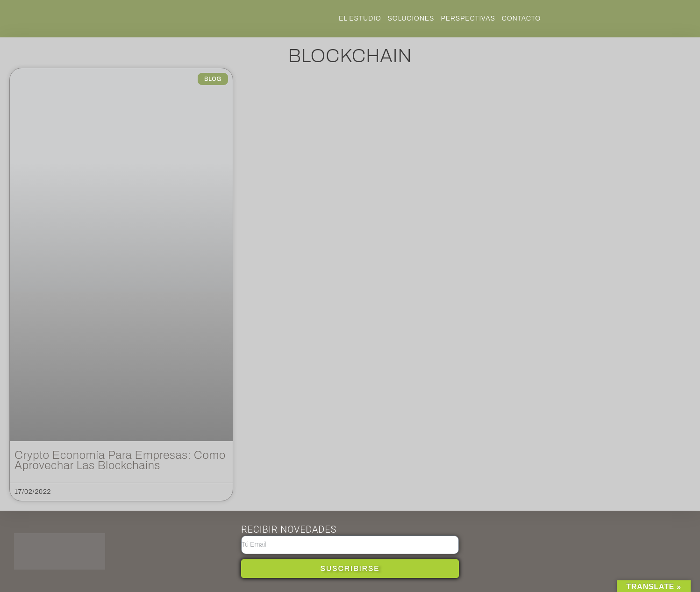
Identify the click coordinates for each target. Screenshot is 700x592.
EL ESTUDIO (360, 18)
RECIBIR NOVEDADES (289, 529)
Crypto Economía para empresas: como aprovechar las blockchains (120, 460)
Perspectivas (468, 18)
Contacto (521, 18)
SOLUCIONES (411, 18)
